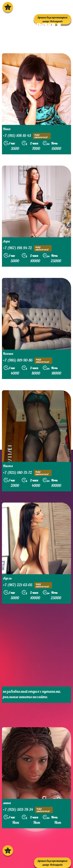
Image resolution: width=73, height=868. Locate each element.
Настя (8, 466)
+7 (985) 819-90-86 (28, 361)
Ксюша (8, 354)
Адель (7, 578)
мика (7, 803)
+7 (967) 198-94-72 (27, 248)
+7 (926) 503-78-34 (28, 810)
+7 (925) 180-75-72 (27, 473)
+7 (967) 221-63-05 (27, 585)
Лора (6, 241)
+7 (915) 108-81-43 (27, 136)
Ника (7, 129)
